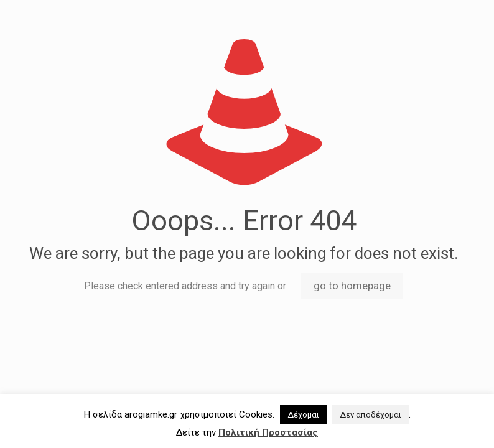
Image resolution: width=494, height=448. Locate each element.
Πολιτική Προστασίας (268, 432)
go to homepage (352, 286)
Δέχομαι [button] (303, 415)
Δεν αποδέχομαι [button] (371, 415)
